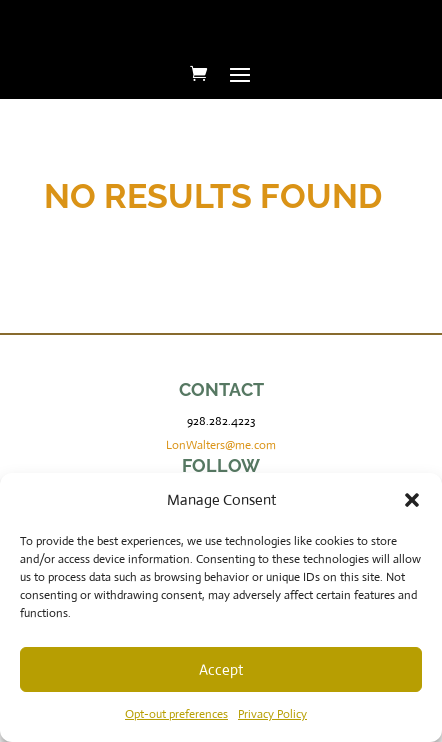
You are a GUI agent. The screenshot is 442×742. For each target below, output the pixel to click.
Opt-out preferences (176, 714)
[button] (412, 500)
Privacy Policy (272, 714)
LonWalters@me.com (221, 445)
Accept (221, 669)
